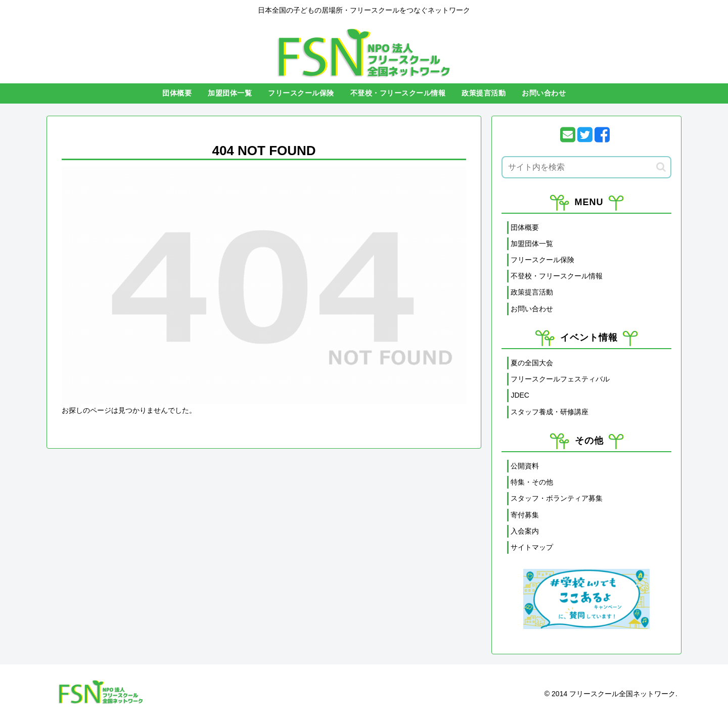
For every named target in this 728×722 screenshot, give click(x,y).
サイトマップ (532, 547)
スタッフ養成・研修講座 (550, 412)
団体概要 (525, 227)
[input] (586, 167)
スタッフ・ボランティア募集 (557, 498)
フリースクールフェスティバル (560, 379)
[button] (661, 167)
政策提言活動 (532, 292)
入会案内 (525, 531)
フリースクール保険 (542, 260)
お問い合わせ (532, 309)
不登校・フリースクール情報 (557, 276)
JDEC (520, 395)
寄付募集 (525, 515)
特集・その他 (532, 482)
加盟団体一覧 (532, 244)
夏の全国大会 (532, 363)
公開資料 (525, 466)
